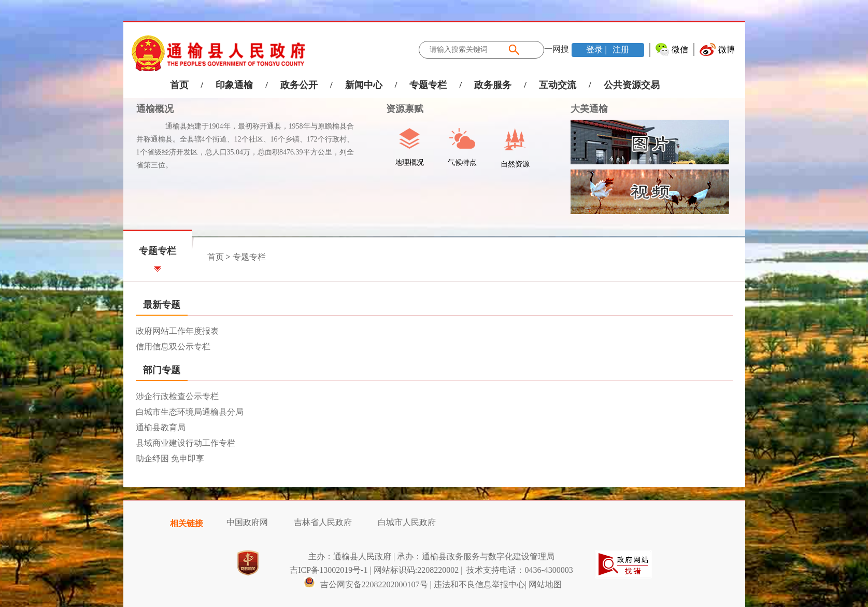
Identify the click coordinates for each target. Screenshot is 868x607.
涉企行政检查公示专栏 (177, 396)
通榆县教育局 (161, 427)
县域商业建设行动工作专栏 (186, 443)
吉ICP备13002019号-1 (329, 570)
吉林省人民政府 (323, 522)
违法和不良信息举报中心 (479, 584)
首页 (179, 85)
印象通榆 (234, 85)
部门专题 (162, 370)
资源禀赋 (399, 109)
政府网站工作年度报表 (177, 331)
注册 (620, 50)
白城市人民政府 (407, 522)
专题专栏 (428, 85)
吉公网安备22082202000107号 (366, 584)
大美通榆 (589, 109)
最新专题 (162, 305)
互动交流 (558, 85)
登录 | (597, 50)
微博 (727, 50)
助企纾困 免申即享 (170, 458)
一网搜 (557, 49)
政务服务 (493, 85)
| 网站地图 (543, 584)
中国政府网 (247, 522)
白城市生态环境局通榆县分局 (190, 412)
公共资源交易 (632, 85)
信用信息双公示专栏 (173, 347)
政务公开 (299, 85)
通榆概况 (155, 109)
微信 (680, 50)
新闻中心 (364, 85)
